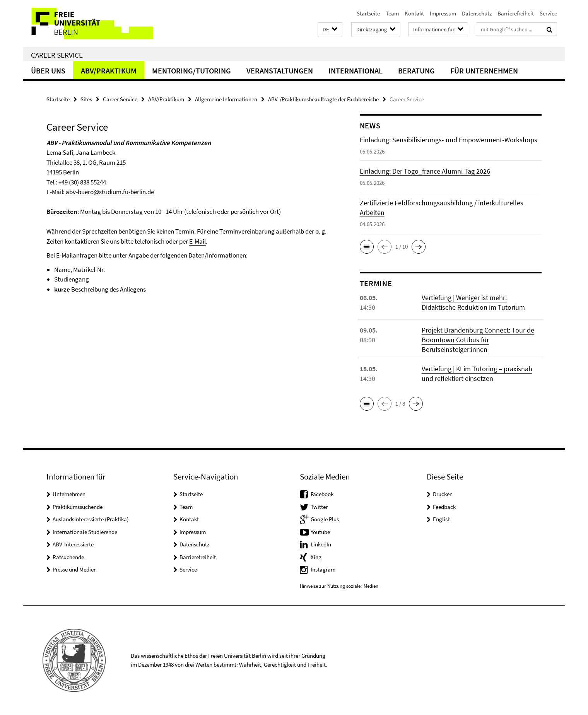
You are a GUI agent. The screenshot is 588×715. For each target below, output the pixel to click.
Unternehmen (69, 494)
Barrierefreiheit (516, 13)
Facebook (322, 494)
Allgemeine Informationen (226, 99)
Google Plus (325, 519)
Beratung (416, 71)
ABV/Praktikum (109, 71)
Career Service (57, 55)
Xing (316, 557)
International (356, 71)
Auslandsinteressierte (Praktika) (91, 519)
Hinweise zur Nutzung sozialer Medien (339, 586)
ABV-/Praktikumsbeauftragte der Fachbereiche (323, 99)
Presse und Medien (75, 569)
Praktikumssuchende (78, 507)
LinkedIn (321, 544)
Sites (86, 99)
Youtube (320, 532)
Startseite (368, 13)
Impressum (443, 13)
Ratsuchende (68, 557)
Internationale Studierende (85, 532)
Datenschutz (477, 13)
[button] (330, 30)
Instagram (323, 569)
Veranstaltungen (280, 71)
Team (392, 13)
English (442, 519)
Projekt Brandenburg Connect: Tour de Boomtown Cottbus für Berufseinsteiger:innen (478, 340)
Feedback (444, 507)
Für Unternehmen (484, 71)
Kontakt (414, 13)
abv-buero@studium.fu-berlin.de (110, 192)
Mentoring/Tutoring (191, 71)
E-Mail (197, 241)
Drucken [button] (443, 494)
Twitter (319, 507)
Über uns (48, 71)
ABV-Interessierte (73, 544)
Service (548, 13)
